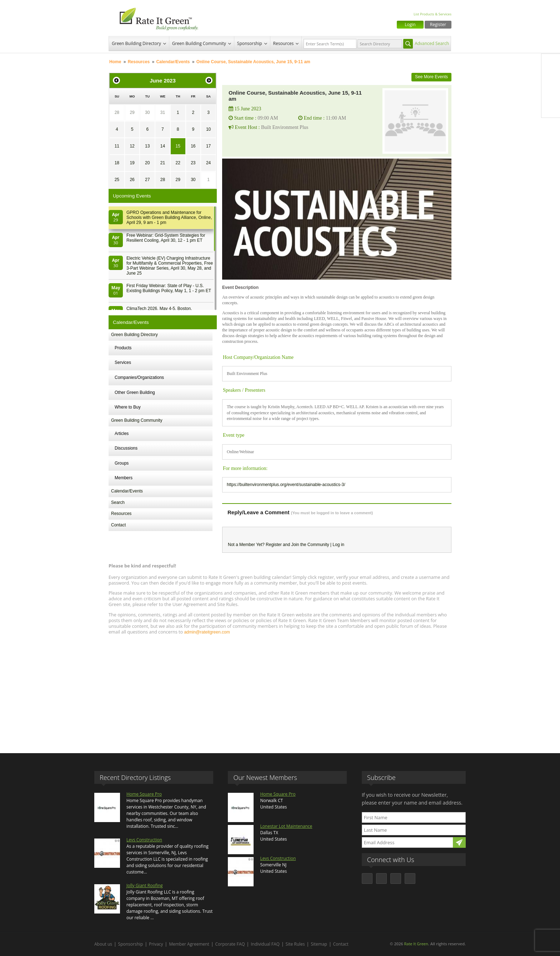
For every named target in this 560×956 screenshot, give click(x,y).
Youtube (551, 108)
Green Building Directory (136, 43)
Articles (122, 434)
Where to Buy (128, 407)
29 (132, 112)
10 (208, 129)
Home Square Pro (144, 794)
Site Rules (295, 944)
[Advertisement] (280, 691)
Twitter (551, 78)
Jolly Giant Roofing (145, 885)
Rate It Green (416, 944)
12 (132, 146)
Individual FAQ (265, 944)
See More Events (431, 77)
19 (132, 163)
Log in (338, 545)
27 (147, 180)
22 (178, 163)
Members (124, 478)
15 (178, 146)
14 (163, 146)
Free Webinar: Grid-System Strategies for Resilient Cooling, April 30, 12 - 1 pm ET (166, 238)
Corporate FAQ (230, 944)
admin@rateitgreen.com (207, 632)
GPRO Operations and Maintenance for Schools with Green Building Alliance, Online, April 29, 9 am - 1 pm (169, 217)
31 (163, 112)
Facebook (551, 63)
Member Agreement (189, 944)
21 (163, 163)
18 (117, 163)
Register (438, 24)
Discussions (126, 448)
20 (147, 163)
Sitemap (319, 944)
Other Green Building (135, 392)
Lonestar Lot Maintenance (286, 826)
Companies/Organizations (139, 377)
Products (123, 348)
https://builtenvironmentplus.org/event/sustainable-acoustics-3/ (286, 485)
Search (118, 502)
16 (193, 146)
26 (132, 180)
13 (147, 146)
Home (115, 62)
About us (103, 944)
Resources (284, 43)
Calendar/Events (173, 62)
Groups (122, 463)
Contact (118, 525)
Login (410, 24)
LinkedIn (551, 93)
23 (193, 163)
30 (147, 112)
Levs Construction (144, 840)
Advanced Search (432, 43)
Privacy (156, 944)
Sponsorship (250, 43)
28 (117, 112)
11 (117, 146)
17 (208, 146)
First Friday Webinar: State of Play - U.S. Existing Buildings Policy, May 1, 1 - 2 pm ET (169, 288)
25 (117, 180)
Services (123, 362)
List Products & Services (432, 14)
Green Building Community (199, 43)
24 (208, 163)
